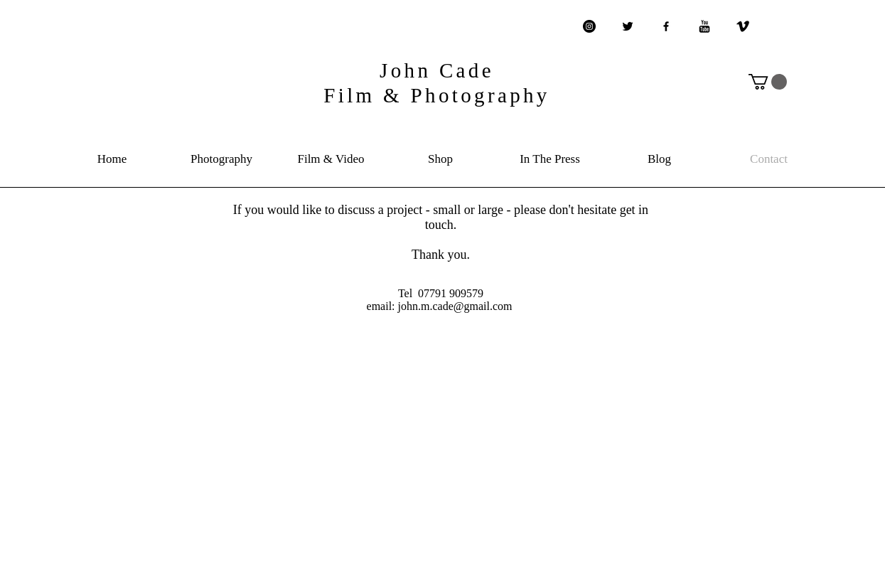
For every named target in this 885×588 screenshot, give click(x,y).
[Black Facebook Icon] (666, 26)
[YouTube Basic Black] (704, 26)
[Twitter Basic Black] (628, 26)
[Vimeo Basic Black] (743, 26)
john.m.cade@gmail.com (455, 306)
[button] (768, 82)
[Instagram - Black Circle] (589, 26)
